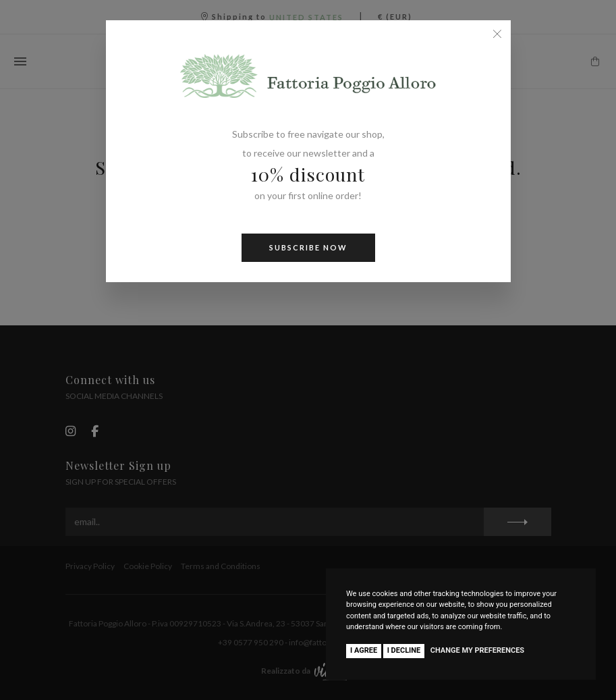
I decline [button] (404, 650)
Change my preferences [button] (477, 650)
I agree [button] (364, 650)
